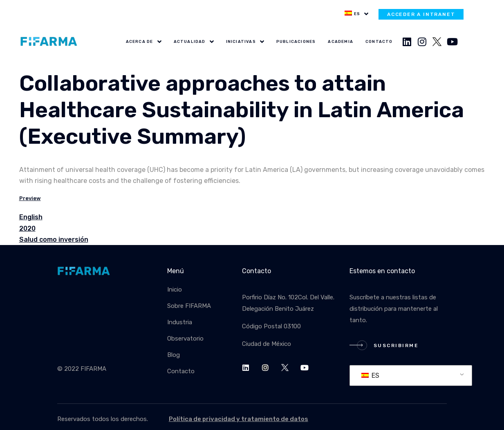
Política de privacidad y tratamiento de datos (239, 419)
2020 (27, 228)
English (31, 217)
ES (370, 375)
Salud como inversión (54, 240)
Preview (30, 198)
